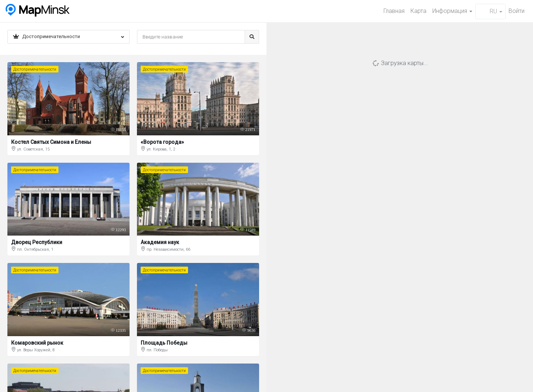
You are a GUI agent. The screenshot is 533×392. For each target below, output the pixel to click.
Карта (418, 11)
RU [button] (490, 11)
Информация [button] (452, 11)
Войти (517, 11)
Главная (394, 11)
